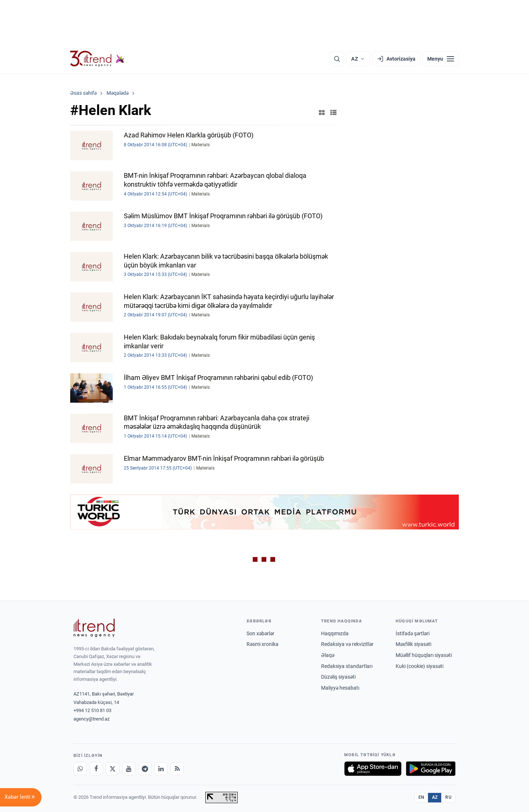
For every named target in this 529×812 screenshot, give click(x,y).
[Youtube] (129, 769)
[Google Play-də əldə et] (431, 769)
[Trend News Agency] (94, 628)
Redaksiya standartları (347, 666)
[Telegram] (145, 769)
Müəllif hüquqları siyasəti (424, 655)
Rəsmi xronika (262, 644)
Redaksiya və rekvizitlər (347, 644)
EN (421, 797)
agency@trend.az (91, 719)
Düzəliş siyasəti (338, 677)
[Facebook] (96, 769)
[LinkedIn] (161, 769)
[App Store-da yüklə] (373, 769)
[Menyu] (441, 59)
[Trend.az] (97, 59)
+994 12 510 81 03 (92, 710)
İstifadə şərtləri (413, 633)
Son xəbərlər (260, 633)
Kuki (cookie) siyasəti (420, 666)
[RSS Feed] (177, 769)
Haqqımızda (335, 633)
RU (448, 797)
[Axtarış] (337, 59)
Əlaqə (328, 655)
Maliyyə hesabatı (340, 688)
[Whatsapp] (80, 769)
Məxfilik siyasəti (413, 644)
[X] (112, 769)
